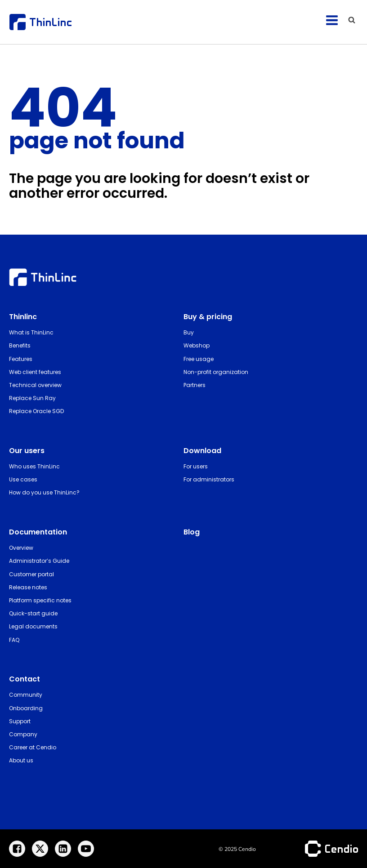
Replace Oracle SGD (36, 411)
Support (20, 721)
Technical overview (35, 385)
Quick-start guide (33, 613)
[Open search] (352, 20)
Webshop (197, 345)
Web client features (35, 372)
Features (21, 359)
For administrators (209, 479)
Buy (189, 332)
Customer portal (31, 574)
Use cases (23, 479)
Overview (21, 548)
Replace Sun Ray (32, 398)
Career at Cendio (33, 747)
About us (21, 760)
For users (196, 466)
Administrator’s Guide (39, 561)
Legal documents (33, 626)
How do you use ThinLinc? (44, 492)
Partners (195, 385)
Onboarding (26, 708)
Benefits (20, 345)
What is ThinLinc (31, 332)
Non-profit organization (216, 372)
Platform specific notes (40, 600)
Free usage (199, 359)
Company (23, 734)
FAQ (14, 640)
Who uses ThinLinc (34, 466)
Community (26, 695)
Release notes (28, 587)
